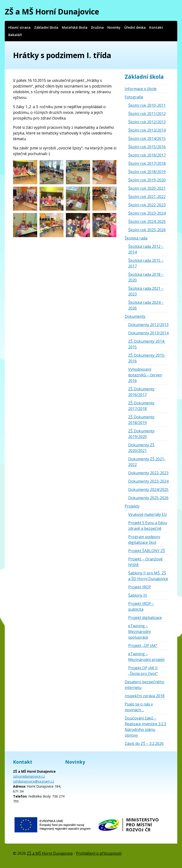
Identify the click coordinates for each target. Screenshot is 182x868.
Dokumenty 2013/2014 (148, 333)
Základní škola (46, 27)
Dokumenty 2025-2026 (148, 498)
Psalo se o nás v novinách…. (139, 707)
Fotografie (134, 97)
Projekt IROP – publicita (141, 606)
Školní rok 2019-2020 (147, 180)
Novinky (114, 27)
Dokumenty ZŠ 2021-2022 (147, 462)
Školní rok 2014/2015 (147, 139)
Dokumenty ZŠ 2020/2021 (141, 448)
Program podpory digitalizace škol (144, 540)
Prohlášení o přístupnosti (99, 853)
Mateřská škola (75, 27)
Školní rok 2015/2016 (147, 147)
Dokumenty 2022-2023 (148, 473)
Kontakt (156, 27)
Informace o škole (141, 89)
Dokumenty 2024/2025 (148, 489)
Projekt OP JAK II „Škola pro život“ (143, 671)
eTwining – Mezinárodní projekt (146, 657)
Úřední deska (135, 27)
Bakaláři (15, 35)
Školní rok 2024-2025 (147, 222)
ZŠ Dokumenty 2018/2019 (141, 420)
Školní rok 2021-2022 (147, 197)
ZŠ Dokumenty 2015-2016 (147, 358)
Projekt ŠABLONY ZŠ (147, 551)
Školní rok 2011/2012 (147, 114)
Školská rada (136, 238)
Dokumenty (135, 316)
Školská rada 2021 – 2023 (146, 291)
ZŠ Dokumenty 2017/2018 (141, 406)
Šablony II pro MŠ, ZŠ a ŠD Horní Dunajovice (148, 576)
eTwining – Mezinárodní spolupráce (139, 632)
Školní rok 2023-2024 (147, 213)
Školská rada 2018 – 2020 (146, 277)
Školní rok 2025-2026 (147, 230)
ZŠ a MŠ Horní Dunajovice (52, 12)
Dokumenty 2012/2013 (148, 325)
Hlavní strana (19, 27)
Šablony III (138, 595)
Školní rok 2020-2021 (147, 188)
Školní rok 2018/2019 (147, 172)
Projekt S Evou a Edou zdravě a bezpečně (148, 526)
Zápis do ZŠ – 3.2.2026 (144, 743)
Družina (97, 27)
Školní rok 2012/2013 (147, 122)
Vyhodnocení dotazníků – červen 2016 (145, 375)
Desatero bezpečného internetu (144, 685)
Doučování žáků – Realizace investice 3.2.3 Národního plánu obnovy (145, 727)
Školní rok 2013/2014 (147, 130)
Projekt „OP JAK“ (143, 646)
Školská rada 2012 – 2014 (146, 249)
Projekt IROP (140, 587)
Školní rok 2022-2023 (147, 205)
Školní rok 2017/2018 (147, 163)
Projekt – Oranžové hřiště (145, 562)
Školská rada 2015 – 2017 (146, 263)
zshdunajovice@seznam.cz (34, 781)
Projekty (132, 506)
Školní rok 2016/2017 (147, 155)
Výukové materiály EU (148, 514)
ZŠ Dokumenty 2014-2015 (147, 344)
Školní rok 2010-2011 (147, 105)
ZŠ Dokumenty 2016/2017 (141, 392)
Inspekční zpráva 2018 (145, 696)
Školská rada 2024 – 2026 (146, 305)
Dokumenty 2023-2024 (148, 481)
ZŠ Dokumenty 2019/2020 (141, 434)
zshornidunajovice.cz (29, 776)
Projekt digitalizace (145, 618)
